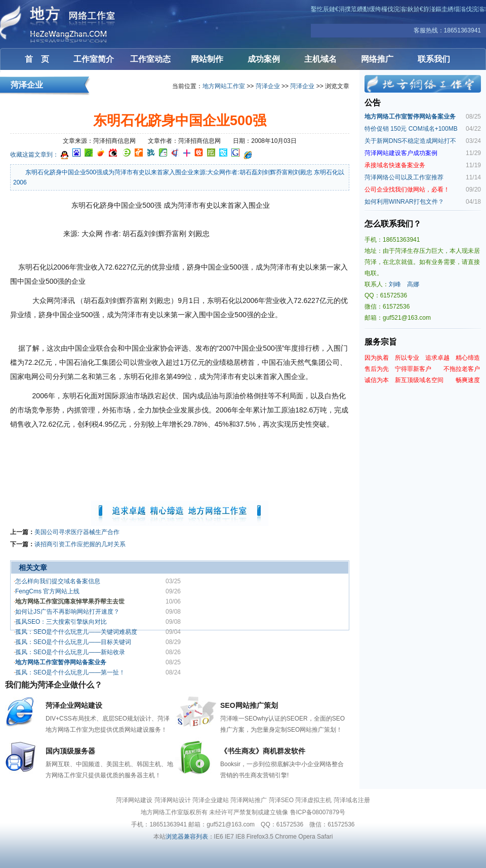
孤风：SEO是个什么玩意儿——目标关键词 (73, 642)
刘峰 (395, 284)
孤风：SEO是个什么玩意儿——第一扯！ (70, 672)
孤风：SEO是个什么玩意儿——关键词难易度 (76, 632)
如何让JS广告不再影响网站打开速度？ (67, 612)
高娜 (413, 284)
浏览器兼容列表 (187, 837)
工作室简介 (94, 59)
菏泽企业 (268, 86)
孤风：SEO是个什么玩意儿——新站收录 (70, 652)
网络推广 (377, 59)
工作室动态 (150, 59)
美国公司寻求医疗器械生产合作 (77, 532)
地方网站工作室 (224, 86)
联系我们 (434, 59)
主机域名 (320, 59)
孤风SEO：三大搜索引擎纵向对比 (61, 622)
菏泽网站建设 (61, 24)
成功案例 (264, 59)
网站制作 (207, 59)
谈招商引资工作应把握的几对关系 (80, 544)
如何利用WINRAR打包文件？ (404, 202)
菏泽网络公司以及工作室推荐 (404, 177)
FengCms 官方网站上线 (47, 591)
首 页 (37, 59)
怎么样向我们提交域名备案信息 (58, 581)
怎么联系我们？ (393, 224)
